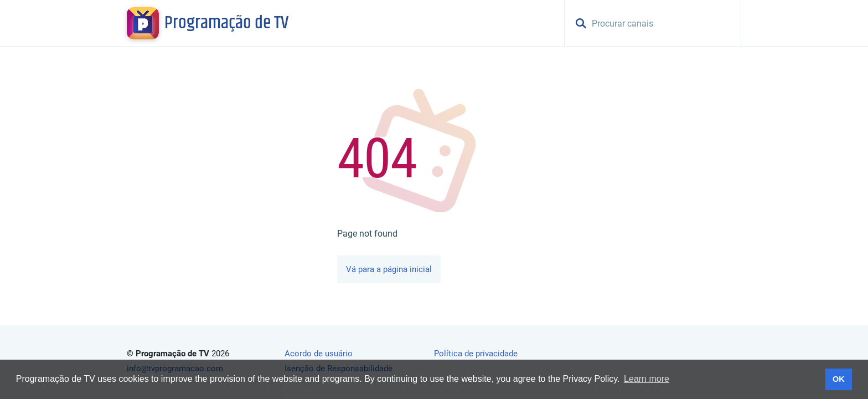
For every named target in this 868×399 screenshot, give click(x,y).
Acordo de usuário (319, 354)
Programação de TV (226, 23)
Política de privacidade (476, 354)
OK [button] (839, 379)
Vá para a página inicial (389, 269)
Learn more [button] (647, 379)
